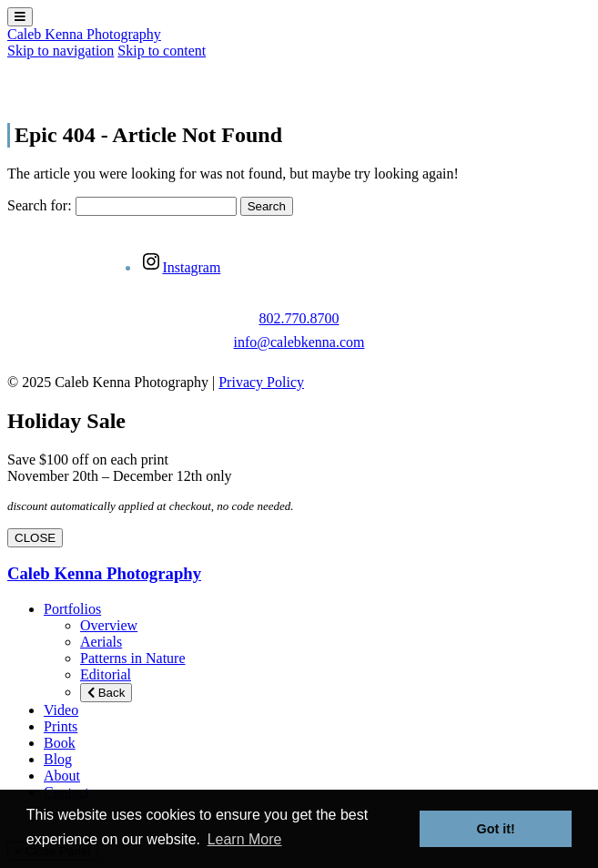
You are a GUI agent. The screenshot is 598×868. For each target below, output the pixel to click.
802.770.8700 (299, 318)
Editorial (106, 674)
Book (60, 743)
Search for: (40, 205)
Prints (61, 726)
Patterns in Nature (133, 658)
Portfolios (72, 609)
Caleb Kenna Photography (84, 34)
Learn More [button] (245, 839)
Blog (58, 759)
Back (106, 693)
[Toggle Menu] (20, 17)
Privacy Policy (261, 382)
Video (61, 710)
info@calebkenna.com (299, 342)
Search (267, 206)
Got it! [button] (496, 829)
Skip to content (162, 51)
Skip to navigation (61, 51)
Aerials (101, 642)
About (62, 776)
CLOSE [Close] (35, 538)
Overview (109, 625)
